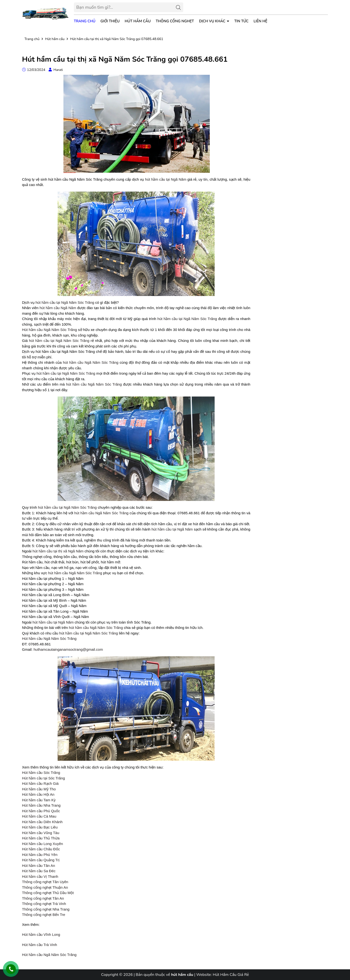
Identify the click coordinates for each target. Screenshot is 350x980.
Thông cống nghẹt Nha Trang (46, 909)
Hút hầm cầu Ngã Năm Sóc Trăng (50, 330)
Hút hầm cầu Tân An (39, 866)
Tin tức (241, 21)
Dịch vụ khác (213, 21)
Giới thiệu (110, 21)
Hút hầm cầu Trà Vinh (40, 945)
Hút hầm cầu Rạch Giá (40, 783)
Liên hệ (260, 21)
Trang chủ (85, 21)
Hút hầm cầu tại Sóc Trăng (44, 778)
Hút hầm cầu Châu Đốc (41, 849)
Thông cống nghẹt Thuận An (45, 887)
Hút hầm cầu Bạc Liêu (40, 827)
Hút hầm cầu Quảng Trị (41, 860)
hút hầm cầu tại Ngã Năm (166, 179)
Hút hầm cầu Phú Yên (40, 855)
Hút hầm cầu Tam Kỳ (39, 800)
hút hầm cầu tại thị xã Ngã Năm (58, 551)
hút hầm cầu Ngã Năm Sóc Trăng (91, 362)
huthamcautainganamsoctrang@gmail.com (68, 649)
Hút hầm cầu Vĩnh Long (41, 934)
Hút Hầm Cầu (138, 21)
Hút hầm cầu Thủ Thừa (41, 838)
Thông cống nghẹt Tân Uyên (45, 882)
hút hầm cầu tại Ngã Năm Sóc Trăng (65, 302)
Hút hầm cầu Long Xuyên (43, 844)
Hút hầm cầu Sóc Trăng (41, 773)
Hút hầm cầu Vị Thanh (40, 876)
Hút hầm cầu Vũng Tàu (41, 833)
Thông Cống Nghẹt (175, 21)
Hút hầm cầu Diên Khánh (42, 822)
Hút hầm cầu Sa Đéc (39, 871)
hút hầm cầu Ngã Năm (58, 308)
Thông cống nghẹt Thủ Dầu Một (48, 893)
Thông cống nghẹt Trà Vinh (44, 904)
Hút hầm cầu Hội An (38, 794)
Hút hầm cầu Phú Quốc (41, 811)
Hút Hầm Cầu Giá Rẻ (231, 975)
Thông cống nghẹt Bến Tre (44, 915)
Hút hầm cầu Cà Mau (39, 816)
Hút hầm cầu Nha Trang (41, 805)
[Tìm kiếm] (178, 7)
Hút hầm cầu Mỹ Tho (39, 789)
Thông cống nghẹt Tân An (43, 898)
